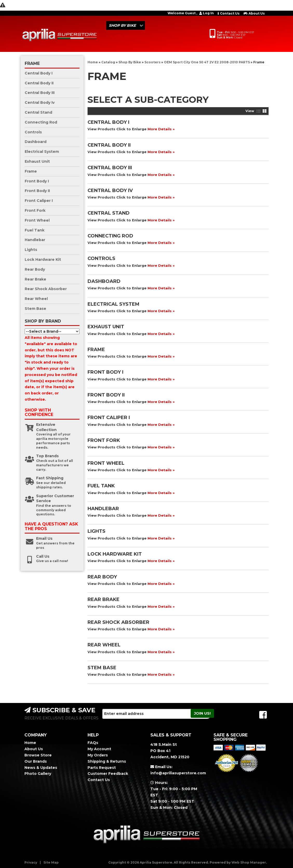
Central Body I (108, 122)
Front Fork (104, 440)
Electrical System (114, 304)
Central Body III (110, 168)
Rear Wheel (104, 645)
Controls (101, 258)
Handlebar (103, 509)
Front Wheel (106, 463)
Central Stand (109, 213)
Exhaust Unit (106, 327)
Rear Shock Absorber (118, 622)
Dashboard (104, 281)
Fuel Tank (101, 486)
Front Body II (106, 395)
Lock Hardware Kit (115, 554)
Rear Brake (104, 599)
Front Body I (105, 372)
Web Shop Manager (249, 862)
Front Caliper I (109, 418)
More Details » (161, 129)
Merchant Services (226, 774)
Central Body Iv (110, 190)
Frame (96, 350)
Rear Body (102, 577)
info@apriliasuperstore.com (178, 773)
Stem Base (102, 668)
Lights (96, 531)
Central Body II (109, 145)
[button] (126, 25)
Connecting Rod (110, 236)
